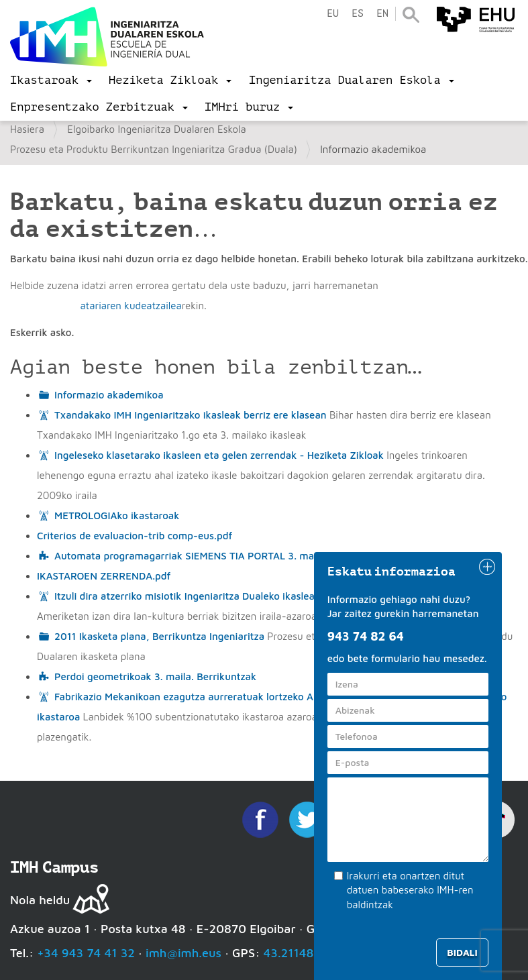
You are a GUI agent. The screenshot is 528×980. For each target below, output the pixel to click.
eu (333, 14)
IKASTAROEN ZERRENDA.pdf (104, 576)
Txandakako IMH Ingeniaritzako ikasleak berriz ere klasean (191, 415)
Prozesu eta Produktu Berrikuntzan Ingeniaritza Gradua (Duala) (154, 149)
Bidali (462, 952)
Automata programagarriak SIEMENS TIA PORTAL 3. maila (190, 556)
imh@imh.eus (183, 953)
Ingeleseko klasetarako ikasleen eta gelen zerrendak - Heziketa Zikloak (219, 455)
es (358, 14)
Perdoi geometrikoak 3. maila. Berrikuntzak (155, 676)
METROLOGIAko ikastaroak (117, 515)
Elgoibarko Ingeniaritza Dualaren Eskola (157, 129)
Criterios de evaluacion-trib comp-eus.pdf (135, 536)
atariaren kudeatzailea (130, 306)
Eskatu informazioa (392, 571)
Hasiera (27, 129)
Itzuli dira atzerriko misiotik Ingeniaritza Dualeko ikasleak (187, 596)
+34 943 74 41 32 (86, 953)
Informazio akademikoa (109, 395)
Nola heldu (40, 900)
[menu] (51, 80)
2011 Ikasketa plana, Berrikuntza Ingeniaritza (159, 636)
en (382, 14)
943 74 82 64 (366, 636)
